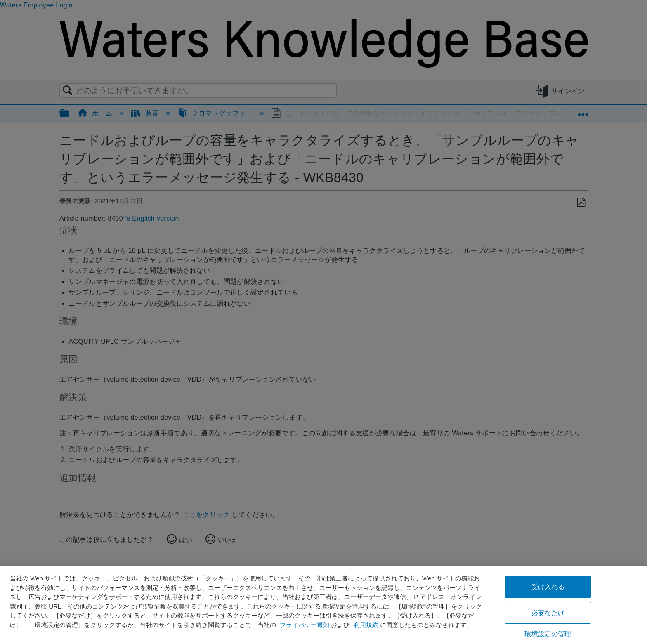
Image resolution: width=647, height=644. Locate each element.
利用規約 (366, 625)
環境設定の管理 (548, 634)
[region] (323, 605)
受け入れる (548, 587)
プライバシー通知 (305, 625)
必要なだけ (548, 613)
